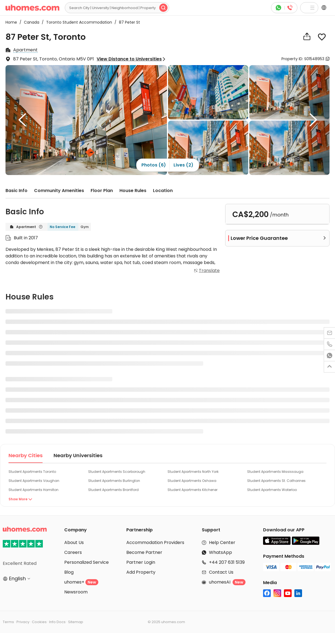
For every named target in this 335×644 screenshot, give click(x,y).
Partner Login (141, 562)
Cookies (39, 622)
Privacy (23, 622)
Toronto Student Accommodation (77, 22)
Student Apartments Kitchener (192, 490)
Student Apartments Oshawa (192, 481)
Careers (73, 552)
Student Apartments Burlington (114, 481)
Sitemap (76, 622)
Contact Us (221, 572)
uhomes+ (81, 582)
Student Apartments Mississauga (275, 472)
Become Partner (144, 552)
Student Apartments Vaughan (34, 481)
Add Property (141, 572)
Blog (69, 572)
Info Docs (57, 622)
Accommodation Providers (155, 542)
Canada (30, 22)
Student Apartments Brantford (113, 490)
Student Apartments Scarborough (117, 472)
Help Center (222, 542)
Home (11, 22)
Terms (8, 622)
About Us (74, 542)
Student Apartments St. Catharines (276, 481)
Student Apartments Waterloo (272, 490)
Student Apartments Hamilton (33, 490)
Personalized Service (86, 562)
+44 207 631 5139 (227, 562)
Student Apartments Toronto (32, 472)
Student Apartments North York (193, 472)
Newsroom (76, 592)
